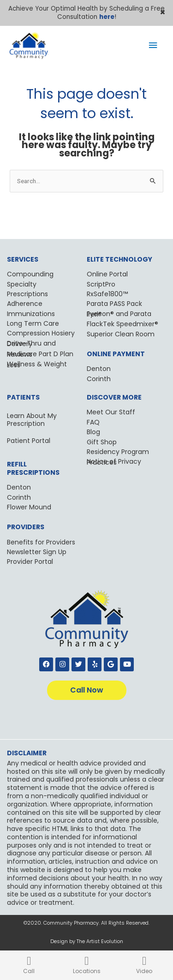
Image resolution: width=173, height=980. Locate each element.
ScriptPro (101, 284)
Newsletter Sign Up (37, 552)
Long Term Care (33, 323)
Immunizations (31, 314)
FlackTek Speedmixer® (122, 324)
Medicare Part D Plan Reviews (40, 354)
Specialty (22, 284)
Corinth (99, 379)
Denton (99, 369)
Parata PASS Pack (114, 304)
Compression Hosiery (41, 333)
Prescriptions (27, 294)
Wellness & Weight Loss (37, 364)
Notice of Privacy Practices (114, 462)
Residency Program (118, 452)
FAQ (93, 422)
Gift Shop (102, 442)
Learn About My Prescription (32, 420)
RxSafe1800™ (107, 294)
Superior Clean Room (121, 334)
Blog (93, 432)
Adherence (25, 304)
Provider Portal (30, 562)
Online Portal (107, 274)
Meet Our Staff (111, 412)
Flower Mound (29, 507)
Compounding (30, 274)
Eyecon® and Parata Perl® (119, 314)
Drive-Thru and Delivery (31, 344)
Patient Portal (29, 441)
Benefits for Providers (41, 542)
